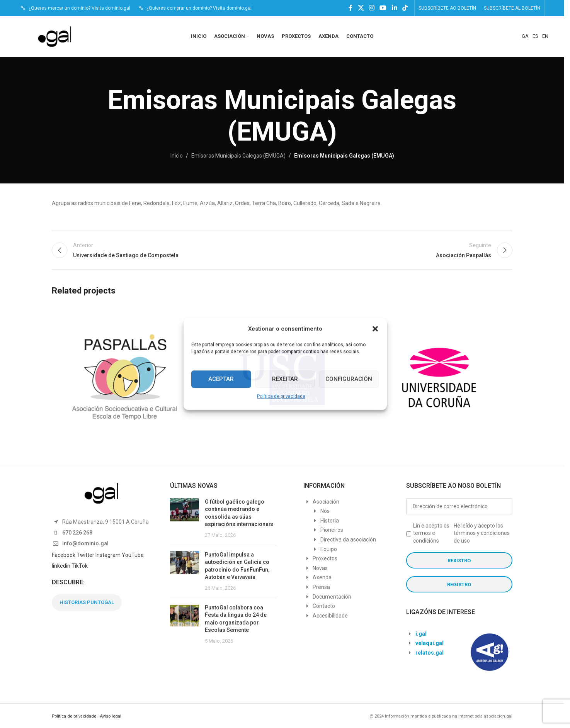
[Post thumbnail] (185, 519)
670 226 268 (77, 533)
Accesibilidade (330, 616)
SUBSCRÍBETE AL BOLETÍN (512, 8)
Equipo (329, 549)
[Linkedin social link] (394, 8)
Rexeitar (285, 379)
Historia (330, 521)
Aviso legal (111, 716)
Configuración (349, 379)
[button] (375, 329)
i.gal (421, 634)
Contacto (324, 606)
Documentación (332, 597)
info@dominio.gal (85, 543)
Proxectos (325, 558)
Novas (320, 568)
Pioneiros (332, 530)
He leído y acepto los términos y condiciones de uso (482, 533)
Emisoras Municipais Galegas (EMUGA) (238, 156)
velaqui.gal (430, 643)
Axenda (322, 577)
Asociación (326, 502)
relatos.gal (430, 653)
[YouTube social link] (383, 8)
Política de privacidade (281, 396)
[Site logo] (59, 36)
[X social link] (361, 8)
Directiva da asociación (348, 540)
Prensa (321, 587)
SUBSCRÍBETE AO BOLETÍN (447, 8)
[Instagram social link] (372, 8)
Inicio (177, 156)
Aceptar (221, 379)
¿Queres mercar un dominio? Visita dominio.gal (79, 8)
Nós (325, 511)
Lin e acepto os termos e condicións (431, 533)
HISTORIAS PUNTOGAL (87, 602)
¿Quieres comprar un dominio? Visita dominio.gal (199, 8)
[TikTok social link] (405, 8)
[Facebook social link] (351, 8)
